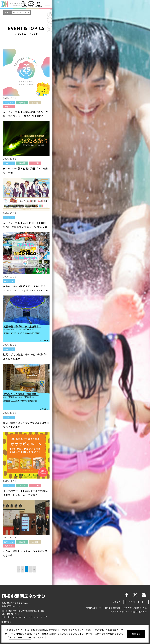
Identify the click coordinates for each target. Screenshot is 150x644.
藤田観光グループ (94, 608)
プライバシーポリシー (20, 637)
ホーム (8, 12)
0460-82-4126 (12, 614)
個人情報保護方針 (112, 608)
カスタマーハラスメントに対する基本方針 (129, 612)
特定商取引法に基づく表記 (135, 608)
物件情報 (7, 622)
